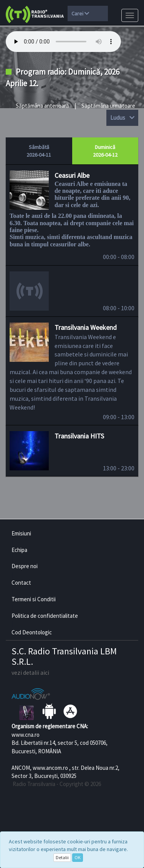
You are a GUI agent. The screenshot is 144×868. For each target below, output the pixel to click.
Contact (21, 583)
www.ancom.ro (50, 768)
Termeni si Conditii (34, 599)
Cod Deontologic (32, 632)
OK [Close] (78, 857)
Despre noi (25, 566)
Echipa (19, 550)
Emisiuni (21, 533)
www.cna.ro (26, 735)
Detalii (62, 857)
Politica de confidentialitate (45, 616)
